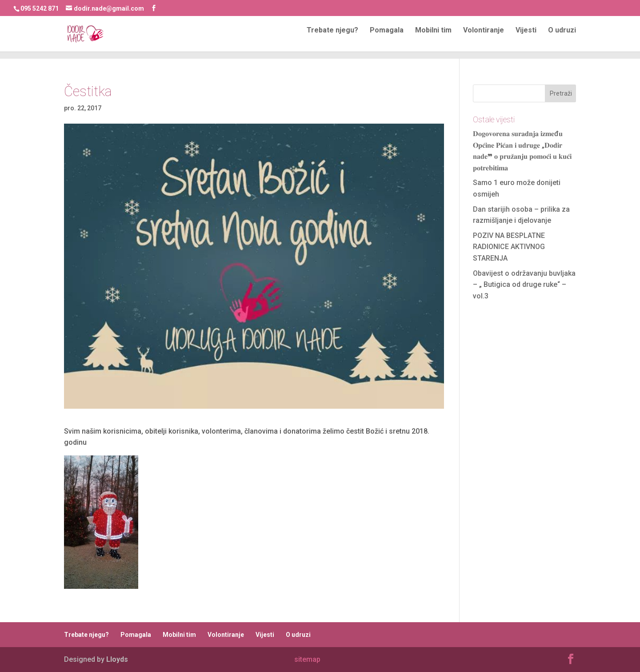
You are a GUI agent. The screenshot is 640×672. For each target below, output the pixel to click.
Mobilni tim (433, 38)
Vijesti (526, 38)
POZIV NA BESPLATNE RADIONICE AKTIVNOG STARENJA (509, 247)
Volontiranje (484, 38)
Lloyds (117, 659)
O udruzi (562, 38)
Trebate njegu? (332, 38)
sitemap (307, 659)
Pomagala (387, 38)
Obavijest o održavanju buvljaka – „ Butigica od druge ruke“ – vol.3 (524, 285)
